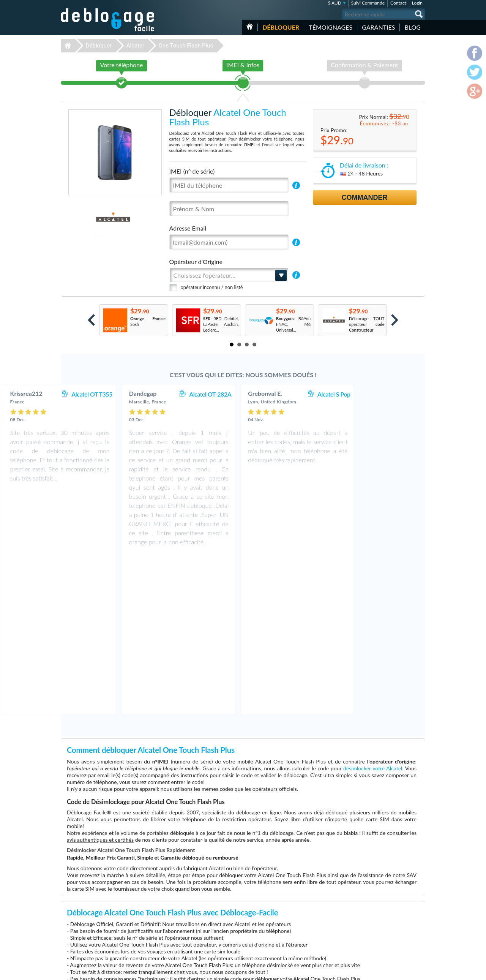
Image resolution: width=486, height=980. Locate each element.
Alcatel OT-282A (275, 394)
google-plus (420, 971)
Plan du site (379, 918)
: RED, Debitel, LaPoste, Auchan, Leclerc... (221, 324)
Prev (91, 320)
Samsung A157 (315, 908)
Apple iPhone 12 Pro (320, 942)
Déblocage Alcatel (189, 925)
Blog (413, 27)
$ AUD (335, 3)
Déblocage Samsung (191, 908)
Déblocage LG (185, 936)
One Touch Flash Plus (186, 46)
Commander (365, 198)
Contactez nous (383, 901)
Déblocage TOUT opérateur (367, 324)
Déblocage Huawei (190, 942)
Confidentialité (382, 913)
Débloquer (281, 27)
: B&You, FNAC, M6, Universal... (294, 324)
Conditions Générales (388, 907)
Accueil (250, 27)
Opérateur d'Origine (196, 262)
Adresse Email (188, 228)
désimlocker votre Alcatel (373, 609)
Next (395, 320)
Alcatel (135, 46)
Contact (398, 3)
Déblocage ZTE (186, 930)
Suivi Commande (368, 3)
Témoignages (331, 27)
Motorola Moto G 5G (320, 919)
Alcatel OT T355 (156, 394)
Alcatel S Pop (398, 394)
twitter (404, 971)
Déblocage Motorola (191, 913)
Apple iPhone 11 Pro (320, 913)
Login (417, 3)
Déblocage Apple (188, 902)
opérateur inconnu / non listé (212, 287)
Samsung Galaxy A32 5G (323, 902)
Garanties (378, 27)
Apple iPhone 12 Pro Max (324, 930)
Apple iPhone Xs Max (321, 925)
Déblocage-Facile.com (108, 896)
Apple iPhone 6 (315, 936)
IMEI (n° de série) (192, 171)
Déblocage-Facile (108, 20)
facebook (389, 971)
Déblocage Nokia (188, 919)
